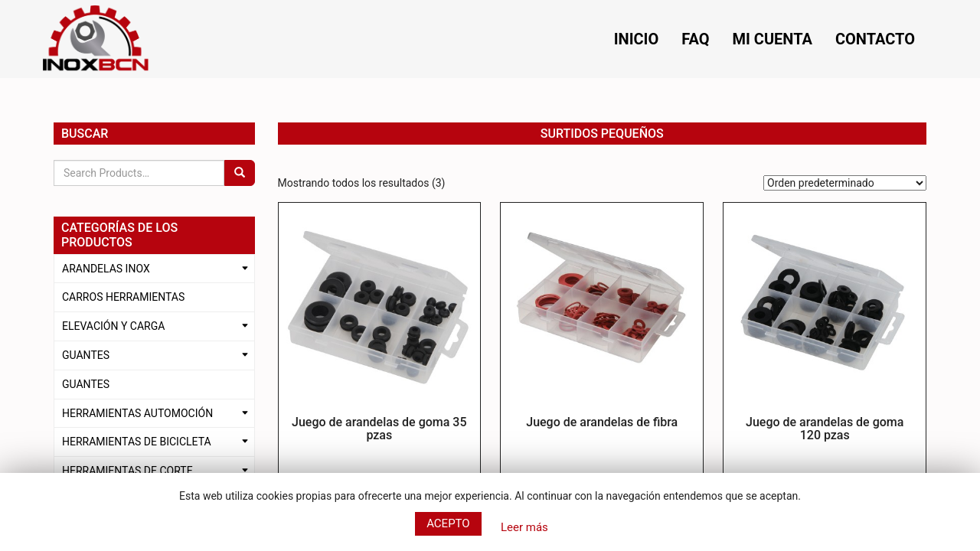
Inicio (637, 39)
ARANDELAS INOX (106, 269)
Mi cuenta (773, 39)
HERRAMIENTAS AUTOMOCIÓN (137, 413)
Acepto (448, 523)
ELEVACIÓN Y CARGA (113, 326)
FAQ (695, 39)
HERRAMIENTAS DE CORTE (127, 471)
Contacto (875, 39)
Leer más (524, 527)
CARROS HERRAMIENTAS (123, 297)
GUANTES (86, 355)
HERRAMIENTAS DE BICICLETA (137, 442)
